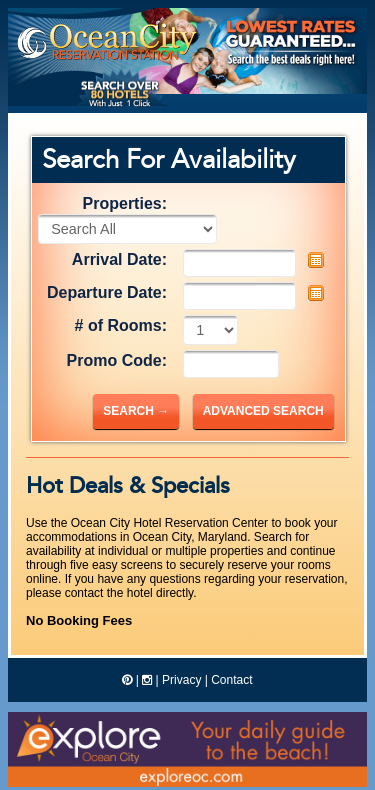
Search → (136, 411)
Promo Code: (117, 360)
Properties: (125, 203)
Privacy (181, 680)
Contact (231, 680)
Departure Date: (107, 292)
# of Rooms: (121, 325)
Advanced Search (263, 411)
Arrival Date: (119, 259)
